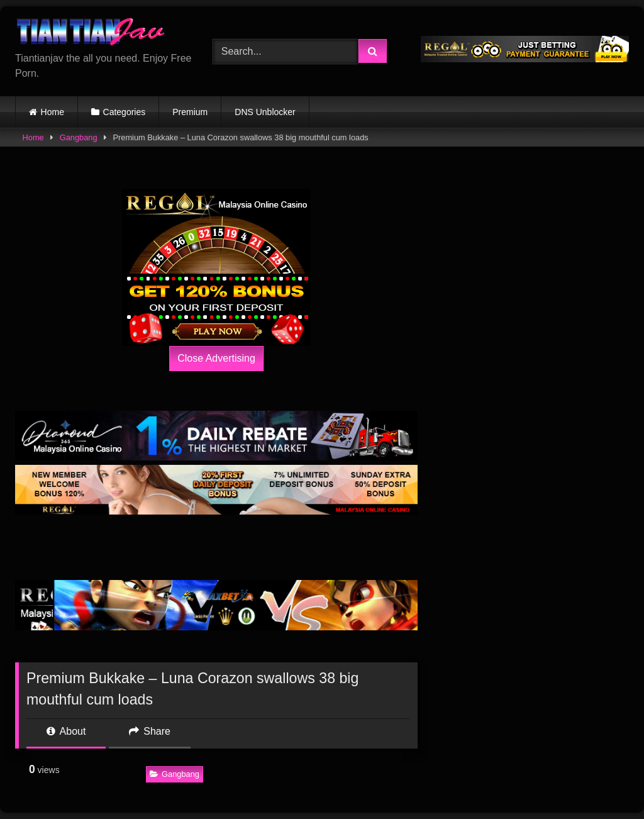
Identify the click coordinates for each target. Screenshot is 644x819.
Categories (125, 112)
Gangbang (79, 137)
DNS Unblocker (265, 112)
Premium (190, 112)
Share (150, 731)
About (66, 731)
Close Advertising (216, 358)
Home (53, 112)
